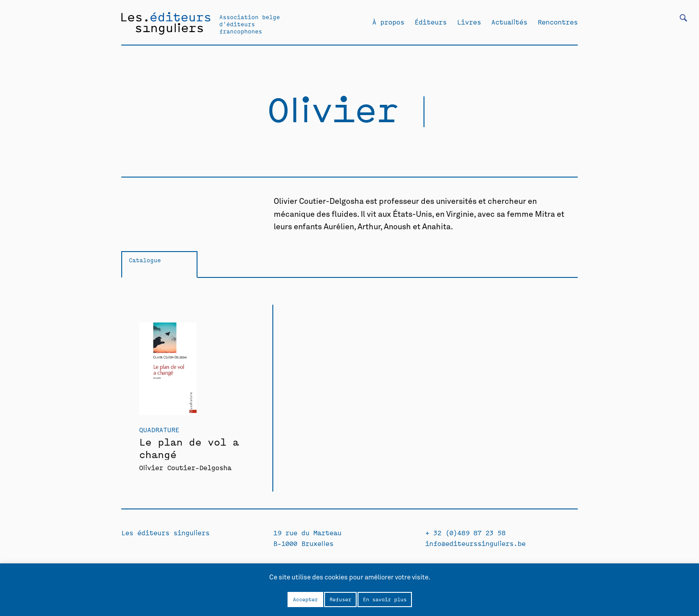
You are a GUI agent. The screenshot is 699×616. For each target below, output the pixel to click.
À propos (388, 22)
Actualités (509, 22)
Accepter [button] (305, 599)
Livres (469, 22)
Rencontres (558, 22)
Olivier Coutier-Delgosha (185, 467)
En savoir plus (385, 599)
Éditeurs (431, 22)
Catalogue (145, 260)
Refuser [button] (340, 599)
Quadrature (159, 429)
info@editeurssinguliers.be (475, 543)
